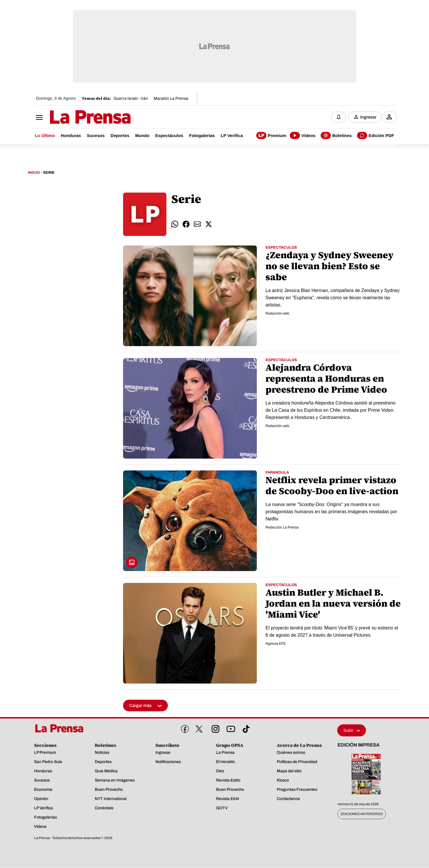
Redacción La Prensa (282, 528)
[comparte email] (197, 224)
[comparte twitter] (209, 224)
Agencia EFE (276, 644)
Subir (352, 731)
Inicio (34, 173)
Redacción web (277, 314)
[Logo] (76, 118)
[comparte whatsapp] (175, 224)
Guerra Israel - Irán (131, 98)
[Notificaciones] (339, 117)
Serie (49, 173)
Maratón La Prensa (171, 98)
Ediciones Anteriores (362, 814)
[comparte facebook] (186, 224)
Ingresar (368, 117)
